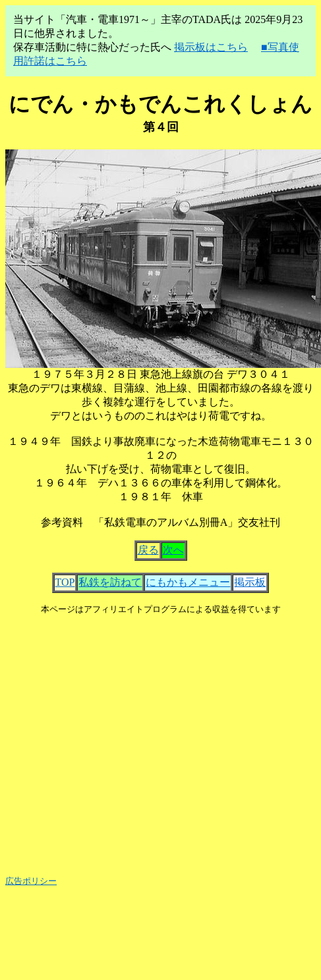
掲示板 (250, 582)
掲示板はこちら (211, 47)
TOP (65, 582)
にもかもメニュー (188, 582)
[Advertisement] (125, 740)
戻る (148, 550)
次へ (173, 550)
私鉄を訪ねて (110, 582)
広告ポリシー (31, 881)
